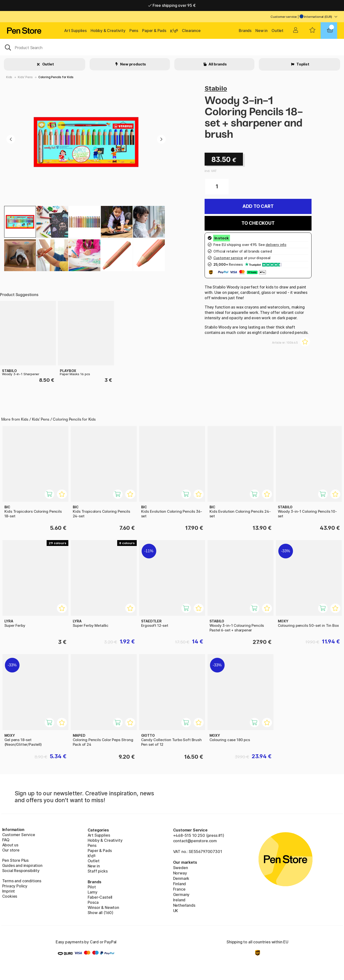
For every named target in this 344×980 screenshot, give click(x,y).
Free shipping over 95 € (172, 5)
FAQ (6, 840)
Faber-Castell (100, 897)
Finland (180, 884)
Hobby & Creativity (108, 31)
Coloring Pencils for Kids (56, 77)
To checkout (258, 223)
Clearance (191, 31)
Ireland (179, 900)
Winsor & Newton (103, 907)
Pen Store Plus (16, 860)
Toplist (302, 64)
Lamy (93, 892)
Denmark (181, 878)
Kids (9, 77)
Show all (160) (101, 913)
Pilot (92, 887)
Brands (245, 31)
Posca (93, 902)
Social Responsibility (21, 871)
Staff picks (98, 871)
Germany (181, 895)
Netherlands (184, 905)
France (179, 889)
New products (133, 64)
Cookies (10, 896)
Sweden (181, 868)
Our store (11, 850)
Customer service (284, 17)
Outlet (277, 31)
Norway (180, 873)
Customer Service (19, 835)
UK (176, 911)
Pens (134, 31)
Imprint (9, 891)
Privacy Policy (15, 886)
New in (261, 31)
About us (10, 845)
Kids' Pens (25, 77)
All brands (217, 64)
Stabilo (216, 88)
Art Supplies (75, 31)
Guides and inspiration (22, 865)
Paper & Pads (154, 31)
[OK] (172, 47)
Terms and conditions (22, 881)
